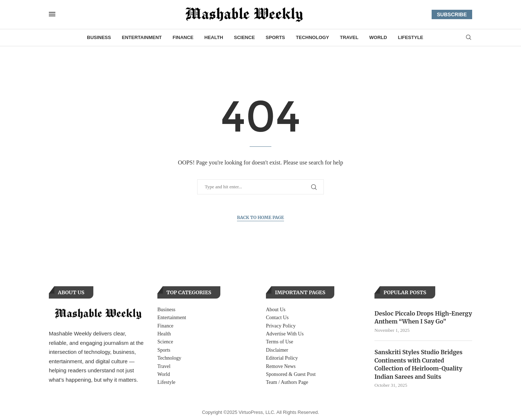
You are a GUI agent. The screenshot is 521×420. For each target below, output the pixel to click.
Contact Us (277, 318)
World (378, 37)
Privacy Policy (281, 326)
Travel (349, 37)
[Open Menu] (52, 14)
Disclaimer (277, 350)
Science (245, 37)
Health (214, 37)
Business (99, 37)
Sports (275, 37)
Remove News (281, 366)
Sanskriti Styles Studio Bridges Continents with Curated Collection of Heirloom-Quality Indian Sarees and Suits (418, 364)
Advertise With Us (285, 334)
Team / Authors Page (287, 382)
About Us (276, 310)
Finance (183, 37)
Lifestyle (411, 37)
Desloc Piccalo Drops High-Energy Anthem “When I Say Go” (423, 317)
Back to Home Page (260, 217)
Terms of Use (279, 342)
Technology (313, 37)
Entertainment (142, 37)
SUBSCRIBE (452, 14)
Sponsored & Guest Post (291, 374)
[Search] (469, 38)
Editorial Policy (282, 358)
